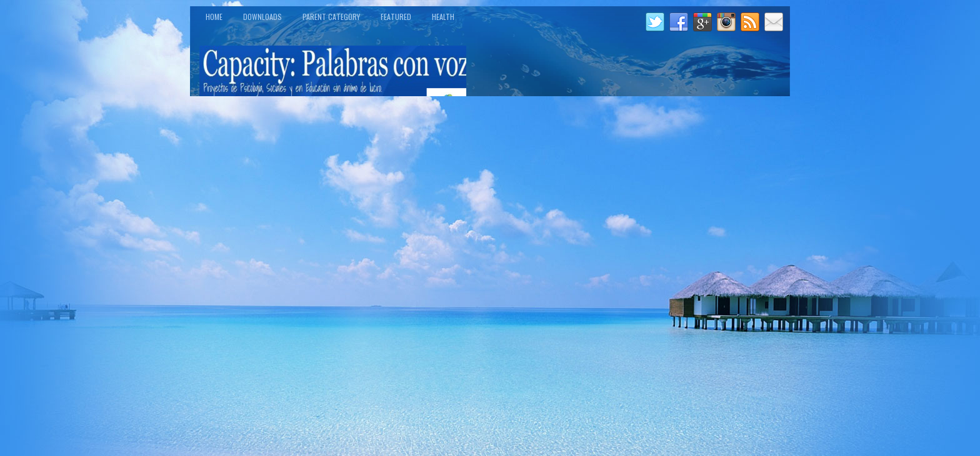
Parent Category (331, 17)
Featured (396, 17)
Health (443, 17)
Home (214, 17)
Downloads (262, 17)
